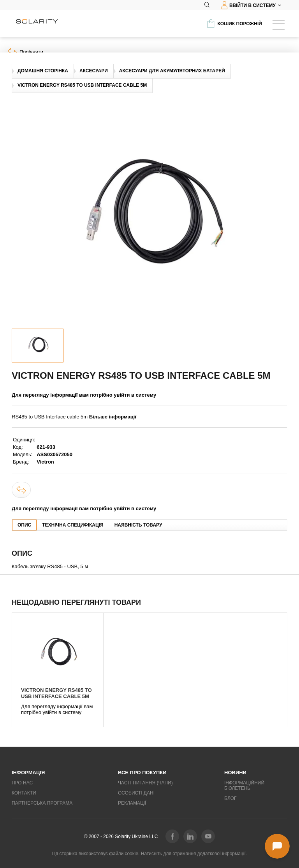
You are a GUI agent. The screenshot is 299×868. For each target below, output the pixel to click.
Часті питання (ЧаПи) (145, 783)
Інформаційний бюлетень (244, 786)
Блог (230, 798)
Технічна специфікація (73, 525)
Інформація (28, 773)
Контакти (24, 793)
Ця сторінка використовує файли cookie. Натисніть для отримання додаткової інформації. (149, 854)
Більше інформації (113, 417)
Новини (235, 773)
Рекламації (132, 803)
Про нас (22, 783)
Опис (24, 525)
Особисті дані (136, 793)
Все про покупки (142, 773)
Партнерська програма (42, 803)
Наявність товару (138, 525)
